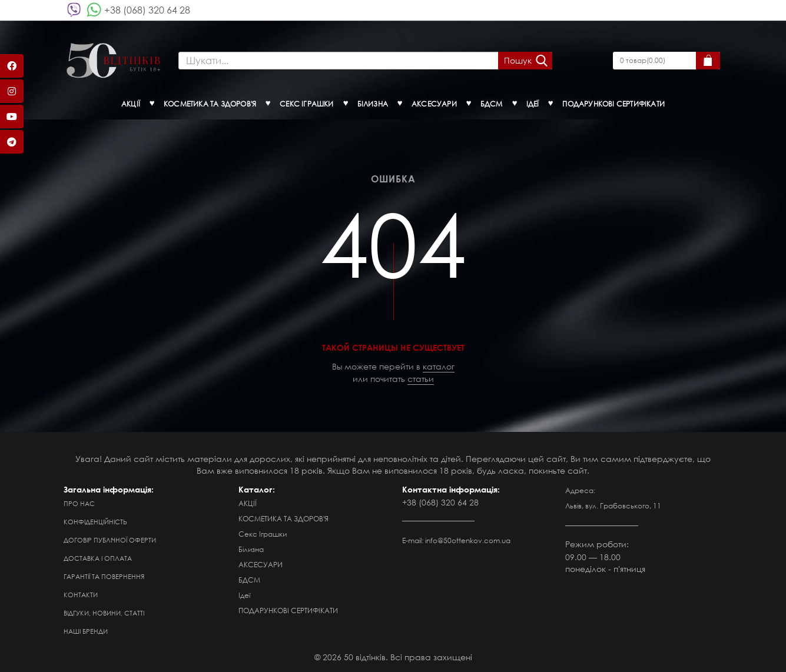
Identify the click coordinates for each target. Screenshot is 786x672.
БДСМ (249, 580)
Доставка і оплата (98, 558)
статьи (421, 379)
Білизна (251, 549)
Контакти (81, 595)
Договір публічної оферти (110, 540)
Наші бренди (86, 631)
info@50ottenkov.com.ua (468, 540)
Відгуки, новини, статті (104, 613)
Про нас (79, 504)
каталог (439, 366)
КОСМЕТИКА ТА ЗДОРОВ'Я (283, 519)
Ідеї (244, 595)
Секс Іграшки (263, 534)
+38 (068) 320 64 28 (147, 10)
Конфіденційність (95, 522)
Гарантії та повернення (104, 577)
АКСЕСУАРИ (261, 565)
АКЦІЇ (248, 503)
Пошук (518, 60)
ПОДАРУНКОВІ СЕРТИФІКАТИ (288, 611)
